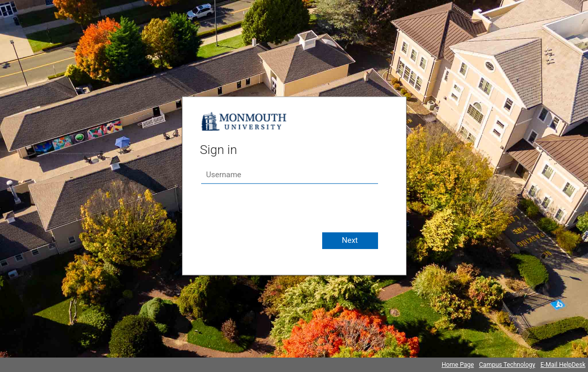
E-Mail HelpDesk (563, 365)
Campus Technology (507, 365)
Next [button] (350, 240)
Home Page (458, 365)
